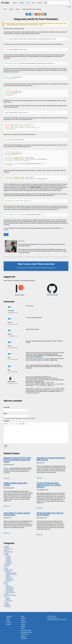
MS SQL (8, 598)
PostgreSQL (9, 601)
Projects (23, 620)
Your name (7, 407)
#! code (5, 3)
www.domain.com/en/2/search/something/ (38, 359)
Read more (7, 478)
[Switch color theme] (46, 3)
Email (5, 414)
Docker (7, 553)
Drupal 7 (8, 556)
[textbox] (36, 434)
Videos (23, 628)
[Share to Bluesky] (33, 14)
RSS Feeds (24, 638)
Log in (69, 7)
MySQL (8, 599)
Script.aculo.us (10, 580)
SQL (6, 597)
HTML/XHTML (9, 570)
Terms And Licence (26, 630)
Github (8, 618)
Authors (23, 618)
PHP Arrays (9, 587)
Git (6, 567)
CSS (6, 550)
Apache (18, 9)
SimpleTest (9, 563)
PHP (6, 584)
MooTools (9, 577)
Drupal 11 (9, 562)
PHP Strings (9, 590)
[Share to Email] (42, 14)
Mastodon (9, 616)
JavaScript (8, 571)
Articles (15, 3)
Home (5, 9)
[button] (45, 14)
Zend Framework (11, 592)
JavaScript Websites (12, 574)
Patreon (9, 624)
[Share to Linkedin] (30, 14)
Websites (7, 605)
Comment (6, 421)
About (34, 3)
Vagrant (7, 604)
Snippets (22, 3)
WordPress (8, 606)
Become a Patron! (20, 295)
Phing (8, 585)
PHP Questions (10, 588)
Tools (28, 3)
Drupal (7, 555)
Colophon (23, 636)
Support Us (24, 622)
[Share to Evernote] (39, 14)
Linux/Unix (8, 581)
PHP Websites (10, 591)
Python (7, 594)
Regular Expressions (10, 595)
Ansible (7, 546)
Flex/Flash (8, 564)
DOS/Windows (9, 552)
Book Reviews (9, 549)
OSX (6, 583)
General (7, 566)
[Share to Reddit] (36, 14)
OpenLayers (9, 578)
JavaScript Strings (11, 573)
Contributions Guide (26, 632)
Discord (8, 622)
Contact (40, 3)
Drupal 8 (8, 557)
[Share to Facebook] (27, 14)
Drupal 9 (8, 559)
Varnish (6, 468)
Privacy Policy (25, 634)
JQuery (8, 576)
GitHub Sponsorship (52, 295)
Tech (6, 602)
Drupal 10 (9, 560)
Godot (7, 569)
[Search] (70, 3)
